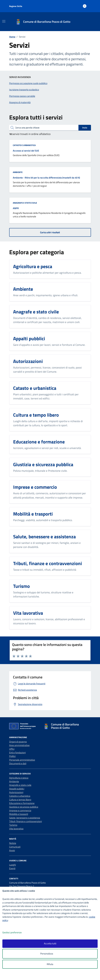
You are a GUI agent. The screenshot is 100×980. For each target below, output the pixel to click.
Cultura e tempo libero (20, 800)
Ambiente (18, 172)
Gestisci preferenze (15, 933)
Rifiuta (50, 964)
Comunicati (15, 847)
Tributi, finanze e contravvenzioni (26, 821)
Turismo (13, 825)
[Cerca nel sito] (88, 22)
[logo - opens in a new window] (51, 976)
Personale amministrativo (22, 760)
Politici (12, 756)
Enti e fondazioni (17, 753)
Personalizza (50, 954)
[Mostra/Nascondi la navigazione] (4, 21)
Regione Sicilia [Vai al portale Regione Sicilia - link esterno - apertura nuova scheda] (16, 6)
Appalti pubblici (17, 789)
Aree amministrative (19, 745)
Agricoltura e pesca (19, 778)
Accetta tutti (50, 943)
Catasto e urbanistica (24, 145)
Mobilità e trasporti (19, 814)
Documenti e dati (18, 763)
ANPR (16, 208)
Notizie (13, 843)
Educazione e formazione (22, 803)
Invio (85, 128)
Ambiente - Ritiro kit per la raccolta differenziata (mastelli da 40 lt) (46, 178)
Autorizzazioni (16, 792)
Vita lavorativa (16, 829)
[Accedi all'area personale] (85, 6)
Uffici (12, 749)
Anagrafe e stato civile (25, 203)
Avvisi (12, 850)
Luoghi (13, 865)
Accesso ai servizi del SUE (26, 151)
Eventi (12, 868)
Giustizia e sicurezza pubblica (24, 807)
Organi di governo (18, 742)
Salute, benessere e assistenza (25, 818)
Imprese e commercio (20, 810)
